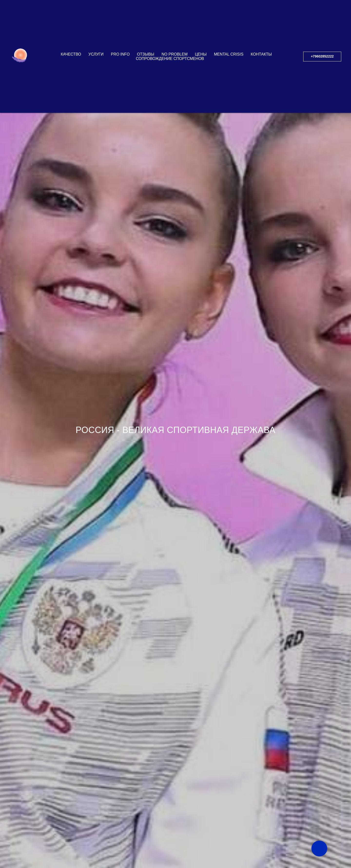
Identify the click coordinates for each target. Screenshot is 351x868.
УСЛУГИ (96, 31)
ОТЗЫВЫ (146, 31)
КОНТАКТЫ (261, 31)
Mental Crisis (229, 31)
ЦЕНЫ (201, 31)
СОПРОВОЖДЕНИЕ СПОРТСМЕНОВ (170, 36)
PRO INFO (120, 31)
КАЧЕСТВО (71, 31)
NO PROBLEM (175, 31)
